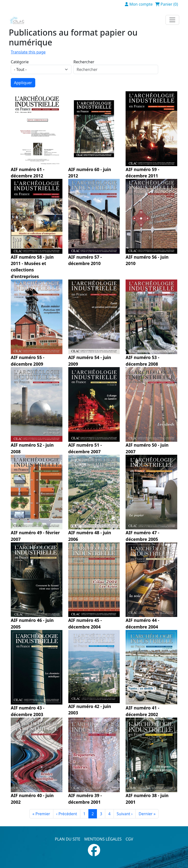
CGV (129, 839)
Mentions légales (103, 839)
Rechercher (84, 62)
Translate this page (28, 52)
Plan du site (68, 839)
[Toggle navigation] (172, 20)
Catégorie (20, 62)
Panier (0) (169, 4)
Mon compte (141, 4)
